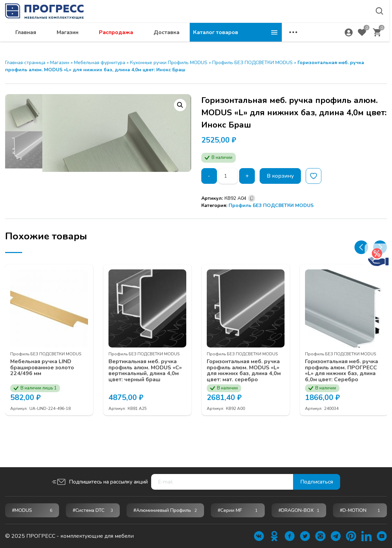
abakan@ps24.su (331, 23)
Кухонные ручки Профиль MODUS (169, 63)
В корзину (280, 176)
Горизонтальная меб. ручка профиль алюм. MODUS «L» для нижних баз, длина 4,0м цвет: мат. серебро (244, 402)
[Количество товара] (228, 176)
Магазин (160, 40)
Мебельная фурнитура (100, 63)
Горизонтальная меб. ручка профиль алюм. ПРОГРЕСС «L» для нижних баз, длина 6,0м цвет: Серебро (342, 402)
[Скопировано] (252, 198)
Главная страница (25, 63)
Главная (118, 40)
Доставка (259, 40)
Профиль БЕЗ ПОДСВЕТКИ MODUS (252, 63)
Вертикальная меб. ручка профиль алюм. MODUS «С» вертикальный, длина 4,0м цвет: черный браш (145, 402)
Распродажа (208, 40)
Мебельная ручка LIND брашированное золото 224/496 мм (42, 399)
